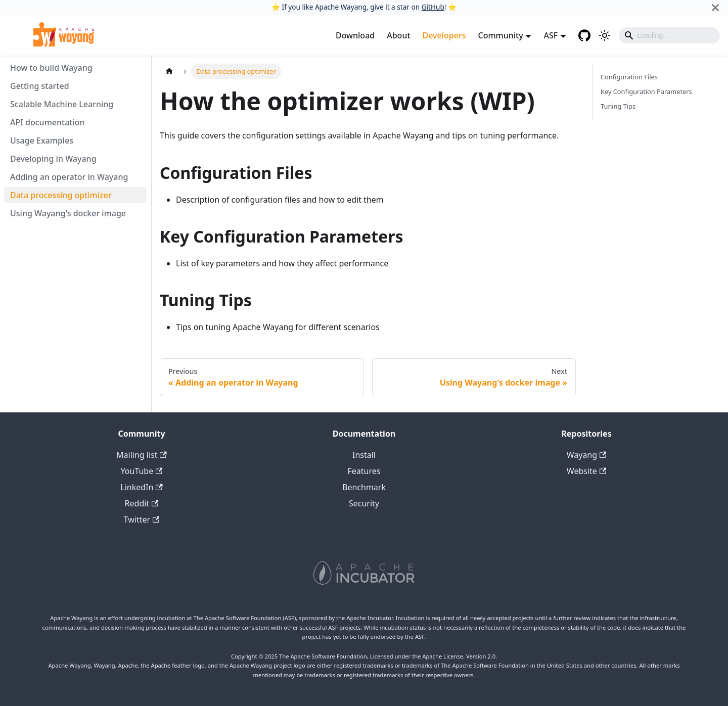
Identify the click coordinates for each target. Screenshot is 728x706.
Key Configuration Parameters (646, 91)
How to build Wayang (51, 68)
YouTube (142, 471)
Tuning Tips (618, 106)
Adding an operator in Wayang (69, 177)
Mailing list (142, 455)
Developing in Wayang (53, 159)
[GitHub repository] (584, 35)
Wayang (587, 455)
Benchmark (364, 487)
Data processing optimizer (61, 195)
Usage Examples (42, 140)
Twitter (142, 520)
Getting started (40, 86)
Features (364, 471)
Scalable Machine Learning (62, 104)
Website (586, 471)
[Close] (715, 7)
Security (364, 503)
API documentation (48, 122)
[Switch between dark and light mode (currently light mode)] (605, 35)
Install (364, 455)
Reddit (142, 503)
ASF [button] (551, 35)
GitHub (433, 7)
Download (355, 35)
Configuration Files (629, 77)
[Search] (669, 35)
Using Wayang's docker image (68, 213)
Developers (444, 35)
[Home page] (169, 72)
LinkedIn (141, 487)
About (398, 35)
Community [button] (500, 35)
